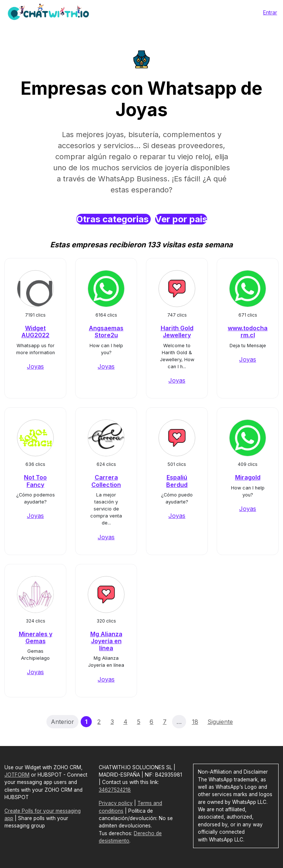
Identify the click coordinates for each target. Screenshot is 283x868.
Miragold (248, 477)
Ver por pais (181, 219)
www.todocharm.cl (248, 332)
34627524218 (115, 790)
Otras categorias (113, 219)
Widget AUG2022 (35, 332)
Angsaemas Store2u (106, 332)
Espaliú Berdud (177, 481)
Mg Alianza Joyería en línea (106, 641)
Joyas (35, 366)
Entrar (270, 12)
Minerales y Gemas (36, 637)
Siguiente (220, 722)
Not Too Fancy (35, 481)
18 (195, 722)
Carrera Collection (106, 481)
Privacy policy (116, 803)
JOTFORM (17, 775)
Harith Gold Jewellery (177, 332)
